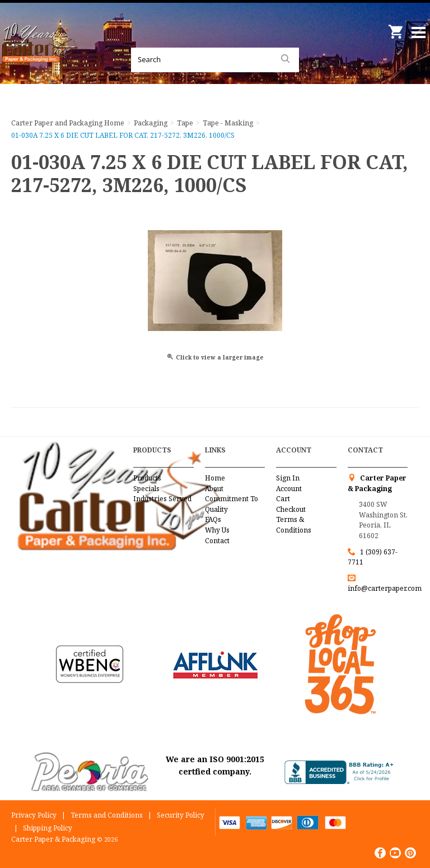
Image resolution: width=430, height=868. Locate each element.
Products (147, 478)
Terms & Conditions (294, 525)
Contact (217, 541)
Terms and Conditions (107, 815)
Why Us (217, 530)
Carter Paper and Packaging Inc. (39, 56)
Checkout (291, 509)
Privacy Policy (34, 815)
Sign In (288, 478)
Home (215, 478)
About (214, 489)
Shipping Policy (48, 828)
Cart (283, 499)
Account (289, 489)
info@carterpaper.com (385, 588)
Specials (146, 489)
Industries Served (162, 499)
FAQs (213, 519)
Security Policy (181, 815)
